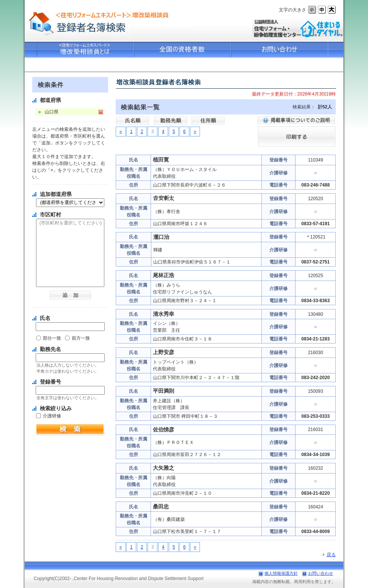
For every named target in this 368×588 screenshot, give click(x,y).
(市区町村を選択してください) (70, 223)
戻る (329, 555)
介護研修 (52, 416)
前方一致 (81, 338)
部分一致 (52, 338)
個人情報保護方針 (281, 573)
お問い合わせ (321, 573)
